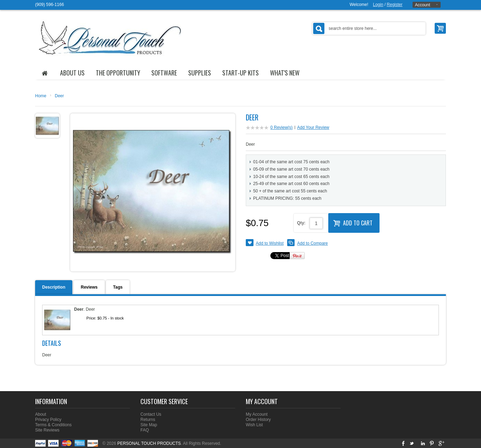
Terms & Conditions (53, 425)
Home (41, 96)
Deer (59, 96)
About (41, 414)
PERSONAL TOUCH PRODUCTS (149, 443)
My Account (257, 414)
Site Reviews (47, 430)
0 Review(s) (281, 127)
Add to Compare (312, 243)
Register (395, 5)
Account (423, 5)
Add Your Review (313, 127)
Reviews (89, 287)
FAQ (145, 430)
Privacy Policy (48, 420)
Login (378, 5)
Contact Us (151, 414)
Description (54, 287)
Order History (258, 420)
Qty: (301, 223)
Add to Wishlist (270, 243)
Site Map (149, 425)
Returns (148, 420)
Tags (118, 287)
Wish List (254, 425)
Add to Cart (353, 222)
